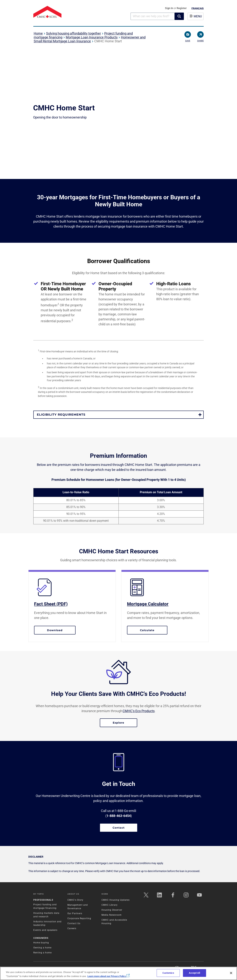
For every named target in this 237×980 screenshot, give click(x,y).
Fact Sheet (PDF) (51, 604)
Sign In (169, 8)
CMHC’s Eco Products (139, 711)
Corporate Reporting (79, 918)
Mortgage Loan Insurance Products (92, 37)
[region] (118, 973)
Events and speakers (45, 930)
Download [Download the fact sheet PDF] (55, 630)
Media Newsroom (112, 915)
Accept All (194, 973)
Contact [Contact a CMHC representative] (119, 828)
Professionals (43, 900)
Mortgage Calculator (148, 604)
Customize (168, 973)
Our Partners (75, 913)
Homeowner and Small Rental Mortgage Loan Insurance (90, 39)
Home (38, 33)
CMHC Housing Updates (116, 900)
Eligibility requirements (61, 415)
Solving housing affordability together (74, 33)
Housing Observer (112, 910)
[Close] (231, 973)
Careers (72, 928)
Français (198, 8)
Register (182, 8)
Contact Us (74, 923)
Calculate (154, 630)
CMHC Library (110, 905)
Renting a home (42, 953)
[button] (179, 16)
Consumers (41, 938)
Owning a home (42, 948)
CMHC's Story (75, 900)
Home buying (41, 943)
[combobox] (153, 16)
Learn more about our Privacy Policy (109, 976)
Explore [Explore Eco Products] (118, 723)
